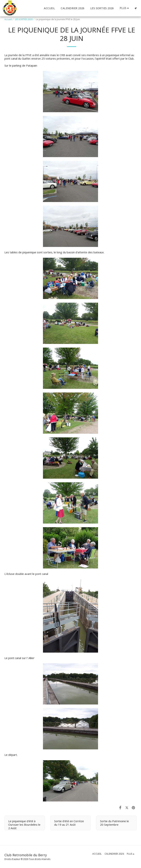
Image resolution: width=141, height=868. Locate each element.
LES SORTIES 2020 (24, 19)
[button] (135, 8)
